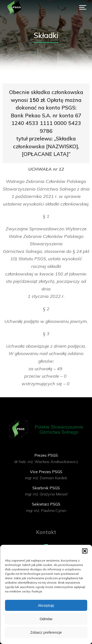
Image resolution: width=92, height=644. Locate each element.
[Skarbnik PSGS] (46, 491)
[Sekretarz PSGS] (46, 507)
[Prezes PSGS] (46, 459)
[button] (85, 551)
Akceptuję (46, 605)
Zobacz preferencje (46, 632)
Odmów (46, 619)
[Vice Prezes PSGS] (46, 475)
